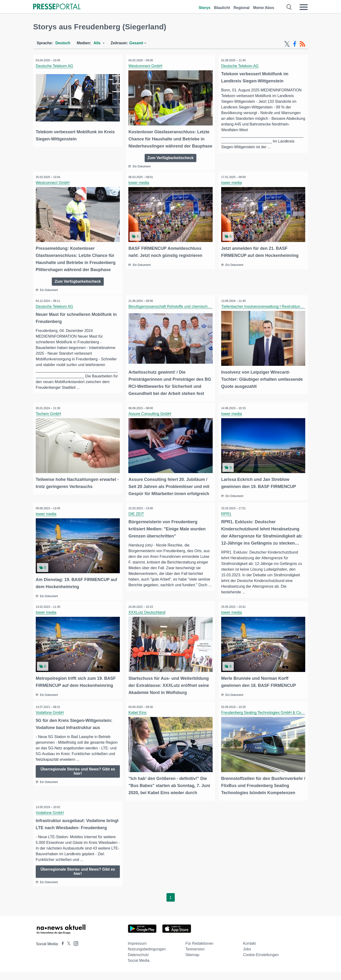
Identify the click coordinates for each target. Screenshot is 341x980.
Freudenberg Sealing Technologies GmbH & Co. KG (266, 714)
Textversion (195, 957)
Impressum (137, 951)
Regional (242, 8)
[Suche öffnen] (289, 7)
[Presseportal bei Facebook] (61, 952)
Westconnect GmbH (146, 66)
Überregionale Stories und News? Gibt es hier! (78, 773)
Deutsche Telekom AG (55, 66)
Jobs (247, 957)
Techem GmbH (49, 418)
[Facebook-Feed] (295, 44)
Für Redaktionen (199, 951)
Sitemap (192, 963)
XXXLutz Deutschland (148, 615)
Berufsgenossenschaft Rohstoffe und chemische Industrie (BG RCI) (186, 312)
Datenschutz (138, 963)
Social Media (139, 969)
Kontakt (249, 951)
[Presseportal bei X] (67, 952)
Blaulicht (222, 8)
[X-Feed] (287, 44)
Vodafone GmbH (51, 714)
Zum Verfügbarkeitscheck (171, 163)
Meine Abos (264, 8)
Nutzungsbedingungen (147, 957)
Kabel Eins (139, 714)
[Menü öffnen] (304, 7)
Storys (205, 8)
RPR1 (227, 517)
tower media (140, 189)
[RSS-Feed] (302, 44)
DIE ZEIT (137, 517)
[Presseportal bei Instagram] (74, 951)
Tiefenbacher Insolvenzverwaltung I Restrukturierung (266, 312)
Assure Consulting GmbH (151, 418)
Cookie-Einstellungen (261, 963)
